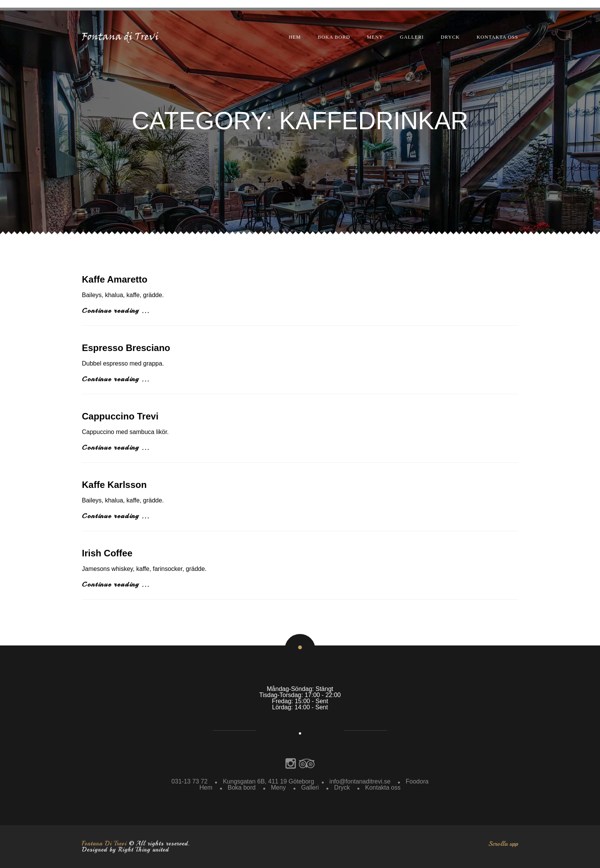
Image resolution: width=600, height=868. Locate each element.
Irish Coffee (107, 553)
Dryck (450, 37)
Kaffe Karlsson (114, 485)
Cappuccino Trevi (120, 416)
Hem (295, 37)
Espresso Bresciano (126, 348)
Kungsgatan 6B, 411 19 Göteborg (268, 781)
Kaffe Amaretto (115, 279)
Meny (375, 37)
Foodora (417, 781)
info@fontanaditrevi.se (360, 781)
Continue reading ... (116, 310)
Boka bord (334, 37)
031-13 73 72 (189, 781)
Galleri (412, 37)
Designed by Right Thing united (125, 850)
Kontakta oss (497, 37)
